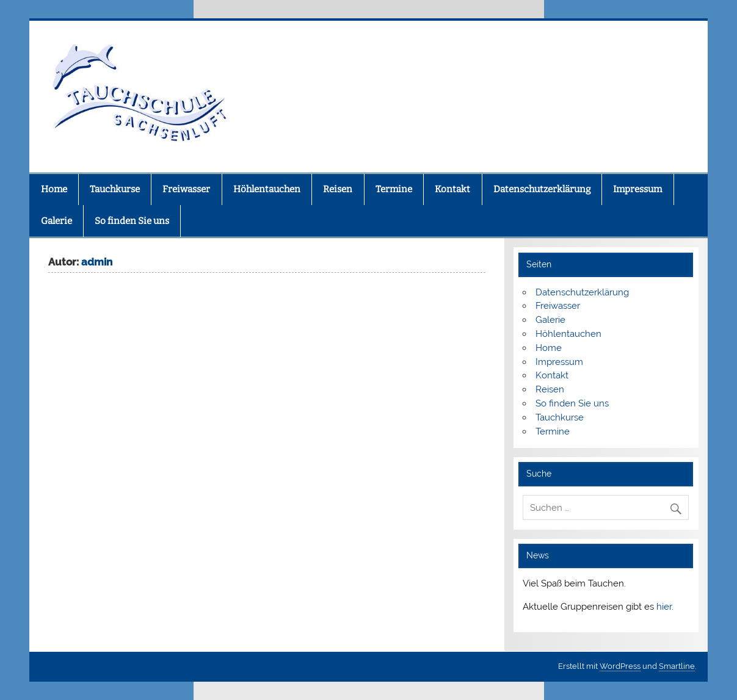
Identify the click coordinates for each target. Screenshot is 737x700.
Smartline (677, 666)
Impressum (637, 189)
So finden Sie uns (132, 221)
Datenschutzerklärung (542, 189)
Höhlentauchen (267, 189)
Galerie (56, 221)
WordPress (620, 666)
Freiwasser (186, 189)
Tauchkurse (115, 189)
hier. (665, 607)
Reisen (338, 189)
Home (54, 189)
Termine (394, 189)
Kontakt (452, 189)
